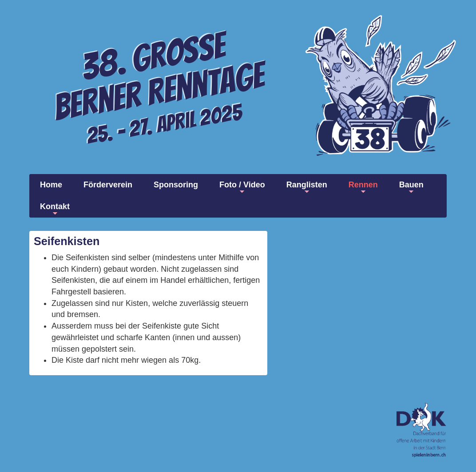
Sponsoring (176, 185)
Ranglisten (307, 188)
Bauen (411, 188)
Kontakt (55, 209)
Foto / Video (242, 188)
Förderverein (108, 185)
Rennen (363, 188)
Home (51, 185)
